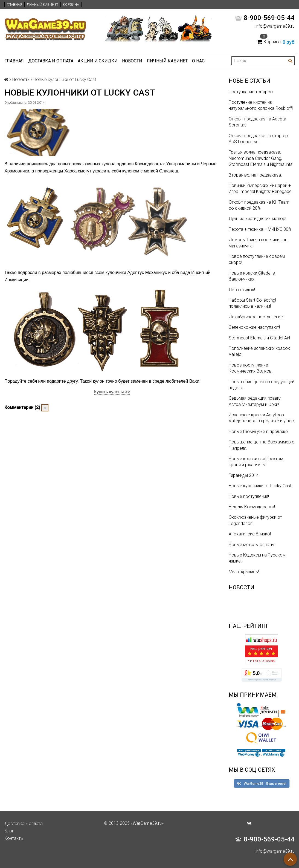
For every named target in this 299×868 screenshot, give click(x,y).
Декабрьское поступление (256, 317)
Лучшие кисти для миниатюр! (257, 219)
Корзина (71, 5)
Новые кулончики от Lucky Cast (260, 486)
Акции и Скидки (98, 61)
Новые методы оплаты (251, 545)
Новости (132, 61)
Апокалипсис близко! (250, 534)
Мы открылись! (244, 572)
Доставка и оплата (51, 61)
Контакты (14, 838)
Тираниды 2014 (244, 475)
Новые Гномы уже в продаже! (259, 432)
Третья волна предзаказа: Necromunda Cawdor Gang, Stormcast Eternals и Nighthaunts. (261, 158)
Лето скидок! (242, 290)
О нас (198, 61)
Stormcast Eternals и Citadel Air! (259, 338)
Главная (14, 5)
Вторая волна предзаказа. (255, 175)
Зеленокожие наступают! (254, 327)
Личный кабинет (43, 5)
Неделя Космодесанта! (252, 507)
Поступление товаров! (251, 92)
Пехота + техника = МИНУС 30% (260, 229)
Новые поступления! (249, 496)
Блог (9, 831)
